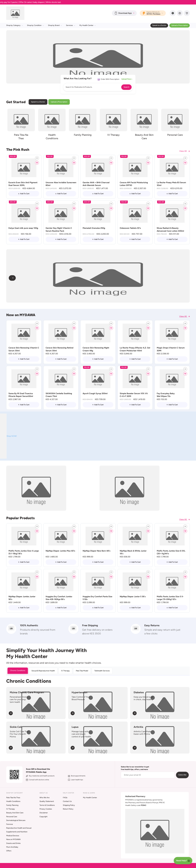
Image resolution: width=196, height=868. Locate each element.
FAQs (65, 798)
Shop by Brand (55, 25)
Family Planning (12, 805)
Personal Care (12, 817)
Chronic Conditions (18, 670)
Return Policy (68, 809)
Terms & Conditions (47, 805)
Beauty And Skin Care (15, 813)
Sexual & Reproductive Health (43, 671)
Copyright (43, 817)
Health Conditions (13, 801)
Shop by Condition (35, 25)
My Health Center (87, 25)
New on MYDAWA (13, 839)
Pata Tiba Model (82, 671)
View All (184, 151)
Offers (9, 851)
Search (126, 87)
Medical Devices (13, 836)
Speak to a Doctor (159, 25)
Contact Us (67, 801)
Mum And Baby (12, 847)
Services (71, 25)
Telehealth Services (102, 671)
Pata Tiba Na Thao (13, 798)
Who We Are (44, 798)
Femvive (10, 824)
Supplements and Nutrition (17, 832)
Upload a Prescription (180, 25)
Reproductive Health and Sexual (19, 828)
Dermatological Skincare (16, 820)
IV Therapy (65, 671)
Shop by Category (14, 25)
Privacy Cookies (46, 809)
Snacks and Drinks (13, 843)
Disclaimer (44, 813)
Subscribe (182, 775)
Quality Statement (47, 801)
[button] (124, 13)
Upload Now (127, 79)
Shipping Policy (69, 805)
